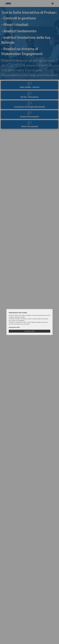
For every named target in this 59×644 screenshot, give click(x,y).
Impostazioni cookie (14, 327)
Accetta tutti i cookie (29, 331)
